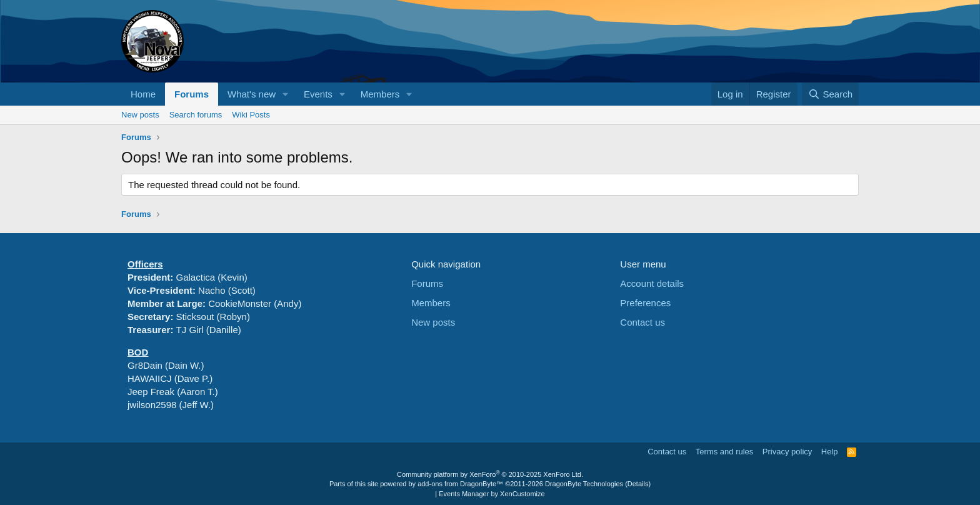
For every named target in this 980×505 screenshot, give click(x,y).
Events (318, 94)
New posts (140, 115)
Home (143, 94)
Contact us (642, 322)
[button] (286, 94)
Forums (192, 94)
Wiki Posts (251, 115)
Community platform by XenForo (490, 474)
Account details (652, 283)
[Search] (830, 94)
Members (380, 94)
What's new (252, 94)
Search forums (196, 115)
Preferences (645, 303)
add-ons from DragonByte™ (460, 484)
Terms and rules (724, 452)
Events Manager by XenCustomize (492, 494)
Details (638, 484)
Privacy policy (787, 452)
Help (830, 452)
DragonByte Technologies (584, 484)
